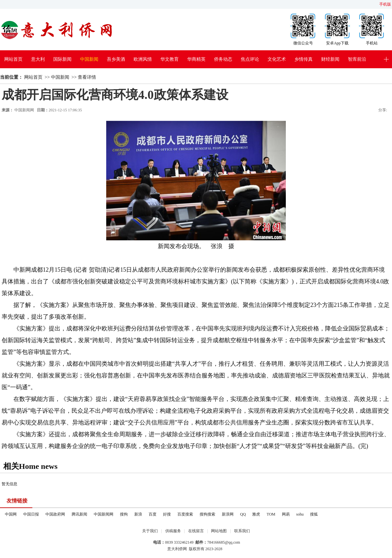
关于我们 (150, 531)
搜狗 (124, 514)
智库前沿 (357, 59)
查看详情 (87, 77)
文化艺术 (277, 59)
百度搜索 (185, 514)
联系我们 (242, 531)
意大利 (38, 59)
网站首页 (13, 59)
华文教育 (170, 59)
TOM (271, 514)
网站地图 (219, 531)
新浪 (138, 514)
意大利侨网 (177, 549)
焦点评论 (250, 59)
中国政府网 (55, 514)
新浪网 (228, 514)
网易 (286, 514)
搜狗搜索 (207, 514)
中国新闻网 (104, 514)
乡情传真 (303, 59)
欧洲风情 (143, 59)
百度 (153, 514)
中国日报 (31, 514)
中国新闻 (89, 59)
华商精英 (196, 59)
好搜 (167, 514)
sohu (300, 514)
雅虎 (256, 514)
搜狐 (314, 514)
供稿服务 (173, 531)
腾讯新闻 (79, 514)
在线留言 (196, 531)
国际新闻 (62, 59)
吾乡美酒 (116, 59)
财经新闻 (330, 59)
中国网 (11, 514)
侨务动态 (223, 59)
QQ (243, 514)
